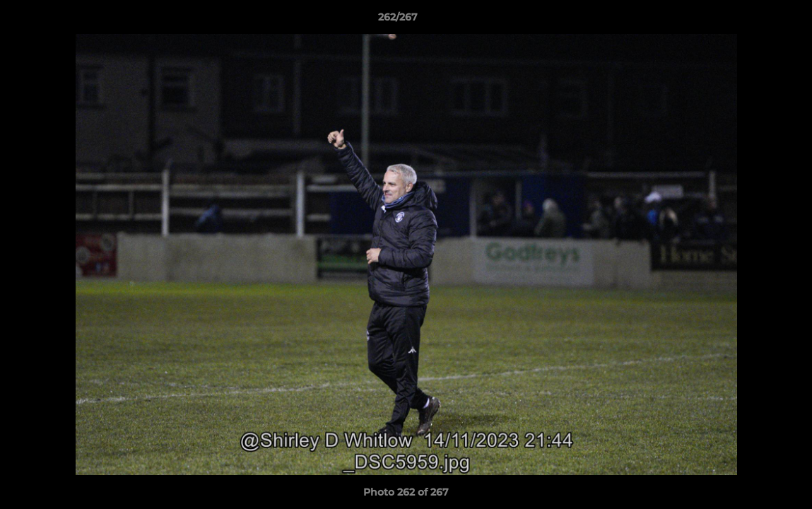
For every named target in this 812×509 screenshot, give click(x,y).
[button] (753, 21)
